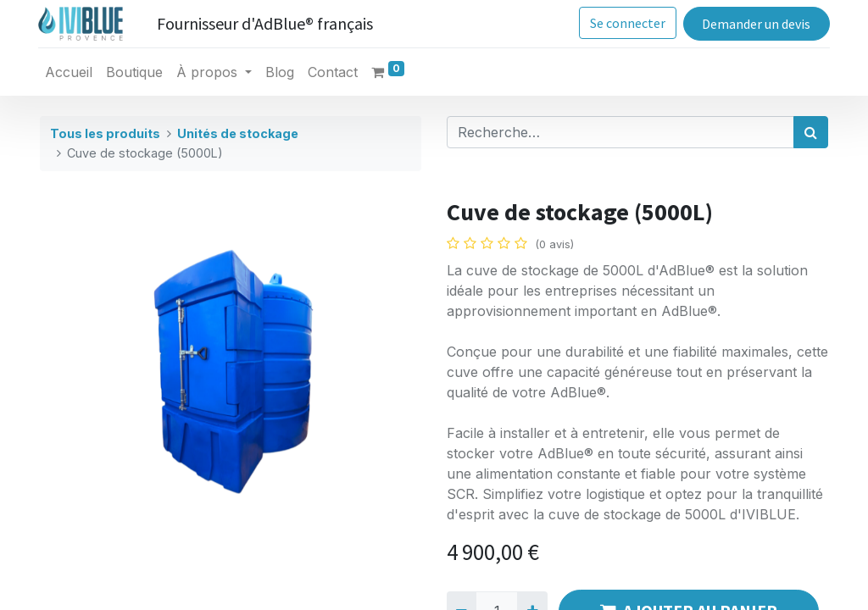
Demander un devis (754, 24)
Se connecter (626, 23)
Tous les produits (105, 133)
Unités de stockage (238, 133)
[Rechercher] (811, 132)
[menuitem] (70, 72)
